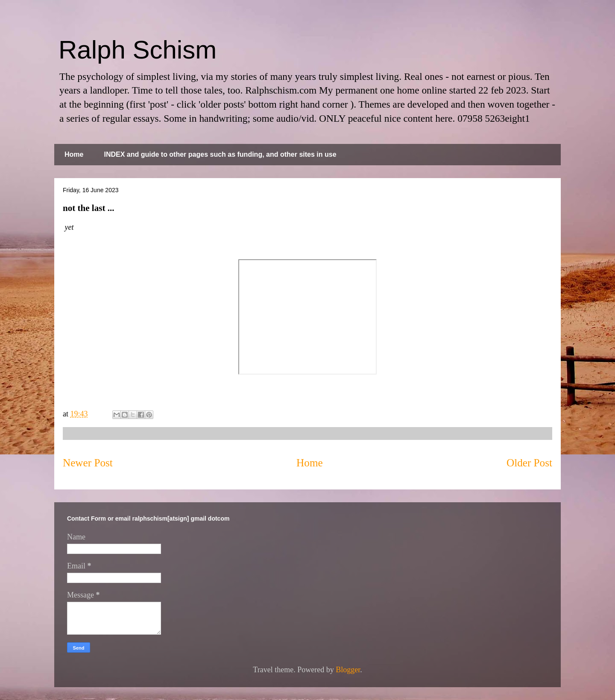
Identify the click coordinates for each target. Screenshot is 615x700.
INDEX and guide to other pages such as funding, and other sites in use (220, 154)
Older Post (529, 463)
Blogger (348, 670)
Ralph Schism (138, 50)
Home (74, 154)
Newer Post (88, 463)
